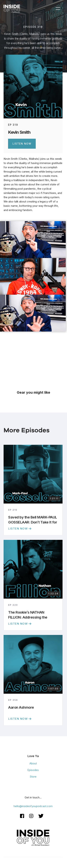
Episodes (33, 770)
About (33, 763)
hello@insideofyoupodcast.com (33, 806)
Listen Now (22, 144)
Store (33, 777)
